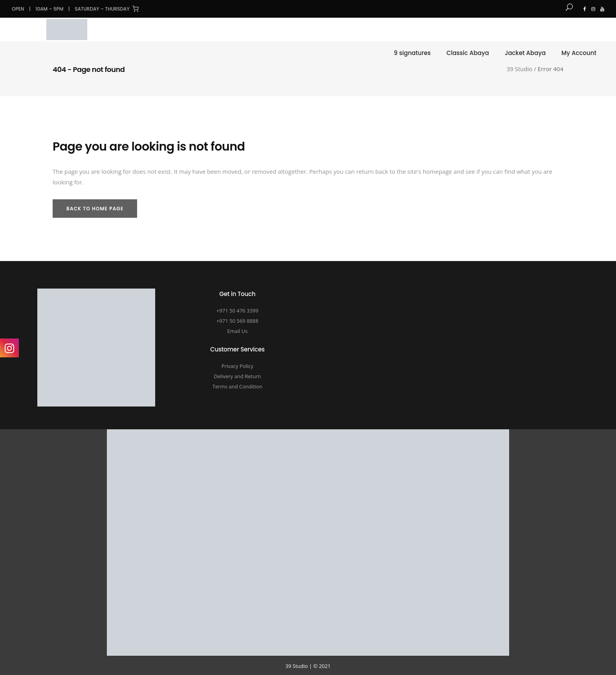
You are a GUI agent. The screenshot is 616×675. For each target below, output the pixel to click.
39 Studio (520, 69)
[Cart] (136, 9)
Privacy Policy (237, 366)
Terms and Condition (237, 386)
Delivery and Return (237, 376)
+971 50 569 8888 (237, 321)
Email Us (237, 331)
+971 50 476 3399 (237, 311)
